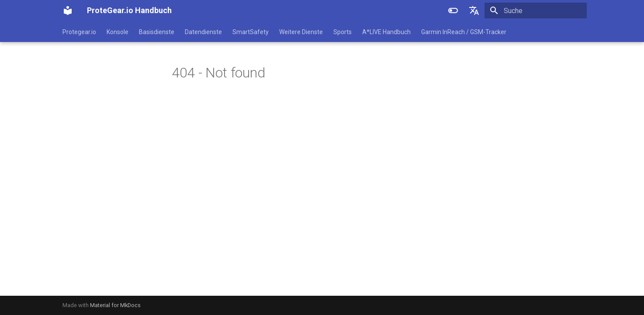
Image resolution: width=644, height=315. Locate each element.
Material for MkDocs (115, 305)
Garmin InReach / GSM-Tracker (464, 32)
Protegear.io (79, 32)
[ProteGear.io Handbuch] (68, 10)
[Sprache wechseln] (474, 10)
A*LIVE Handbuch (386, 32)
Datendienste (203, 32)
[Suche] (536, 10)
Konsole (118, 32)
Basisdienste (157, 32)
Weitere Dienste (301, 32)
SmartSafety (251, 32)
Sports (343, 32)
